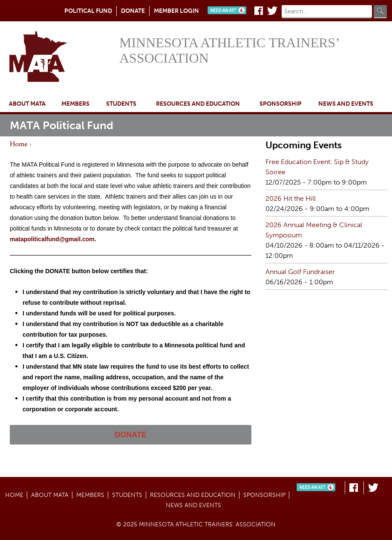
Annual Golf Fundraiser (300, 272)
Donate (133, 11)
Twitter (272, 11)
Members (75, 104)
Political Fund (88, 11)
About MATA (27, 104)
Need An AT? (229, 11)
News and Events (346, 104)
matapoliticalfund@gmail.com (52, 239)
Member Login (176, 11)
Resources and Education (198, 104)
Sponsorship (281, 104)
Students (121, 104)
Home (62, 58)
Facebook (259, 11)
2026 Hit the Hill (291, 198)
